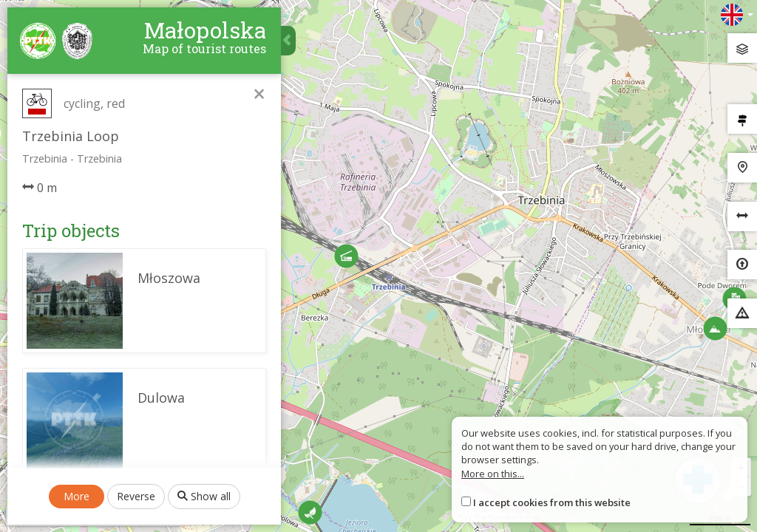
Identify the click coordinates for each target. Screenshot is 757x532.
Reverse (136, 496)
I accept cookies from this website (552, 502)
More (77, 496)
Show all (204, 496)
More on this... (493, 474)
